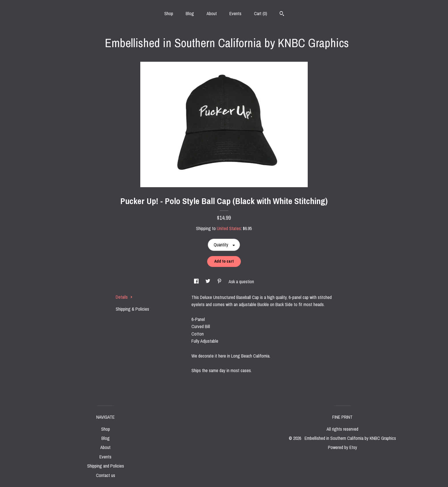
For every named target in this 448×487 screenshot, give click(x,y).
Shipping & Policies (132, 309)
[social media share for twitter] (208, 282)
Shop (169, 13)
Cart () (261, 13)
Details (124, 297)
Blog (190, 13)
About (212, 13)
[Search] (282, 14)
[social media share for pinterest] (220, 282)
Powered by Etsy (343, 447)
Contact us (106, 475)
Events (235, 13)
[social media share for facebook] (197, 282)
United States (229, 228)
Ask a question (241, 282)
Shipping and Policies (106, 466)
